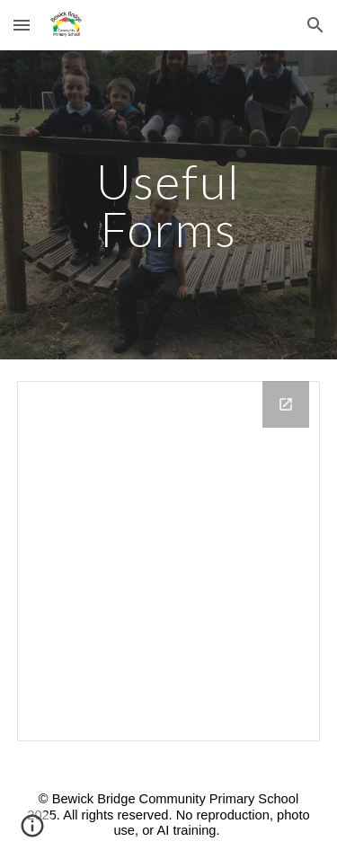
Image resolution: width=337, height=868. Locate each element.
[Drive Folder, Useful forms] (169, 561)
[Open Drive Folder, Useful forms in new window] (286, 404)
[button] (22, 25)
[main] (169, 205)
